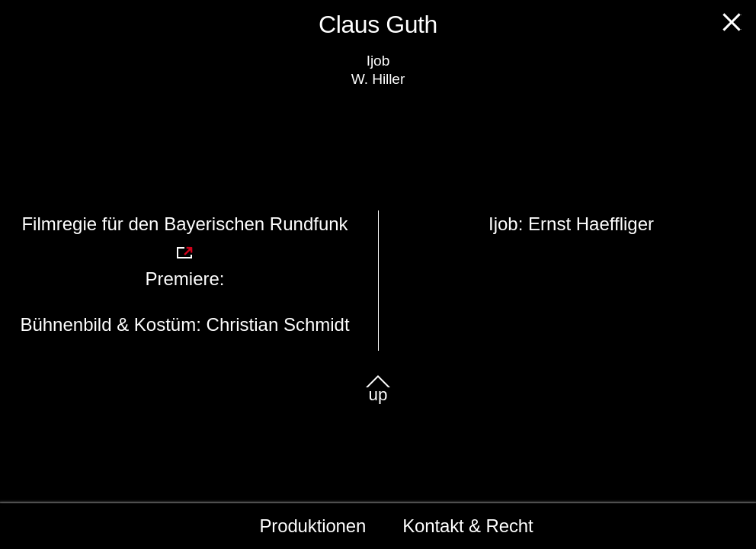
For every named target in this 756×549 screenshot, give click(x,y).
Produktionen (313, 526)
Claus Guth (378, 24)
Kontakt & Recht (468, 526)
